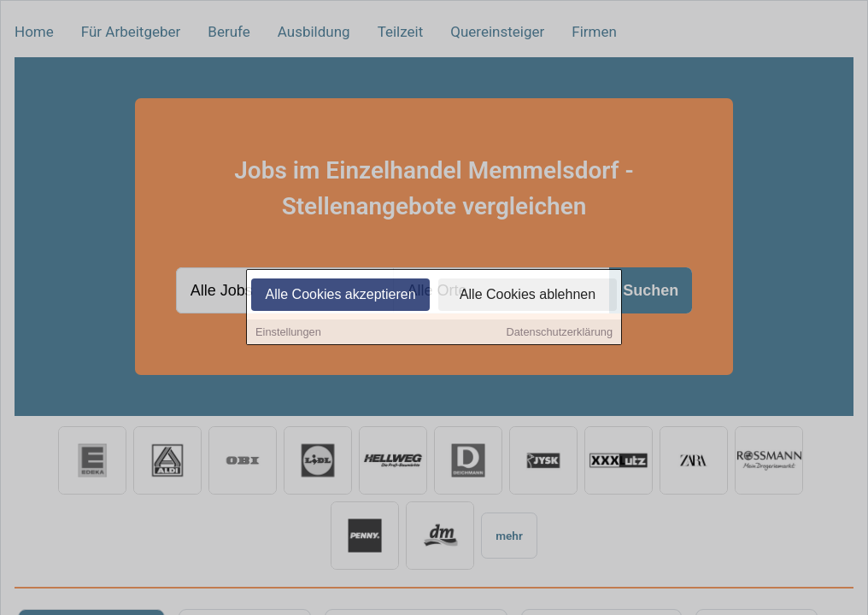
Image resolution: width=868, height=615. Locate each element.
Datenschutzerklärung (560, 334)
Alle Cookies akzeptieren (340, 296)
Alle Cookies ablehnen (528, 296)
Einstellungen (288, 334)
